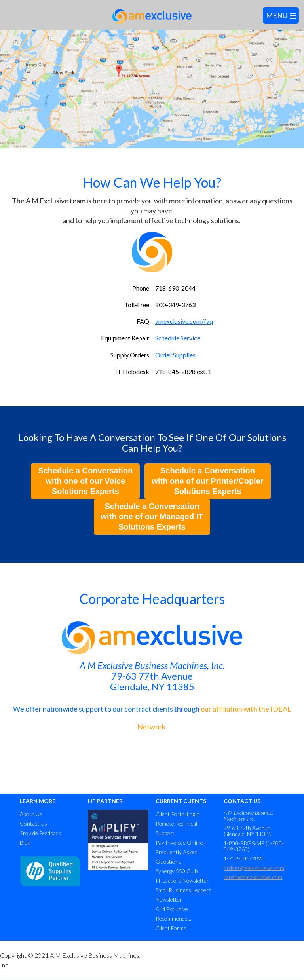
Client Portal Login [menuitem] (178, 814)
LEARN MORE (38, 801)
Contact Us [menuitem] (33, 823)
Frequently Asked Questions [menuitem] (177, 857)
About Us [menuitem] (31, 814)
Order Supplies (175, 355)
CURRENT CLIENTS (181, 801)
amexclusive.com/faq (184, 321)
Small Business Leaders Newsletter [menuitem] (183, 895)
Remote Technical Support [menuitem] (176, 828)
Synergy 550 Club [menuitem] (177, 871)
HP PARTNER (105, 801)
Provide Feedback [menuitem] (40, 833)
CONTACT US (242, 801)
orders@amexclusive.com (254, 868)
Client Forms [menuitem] (171, 928)
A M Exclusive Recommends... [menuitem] (173, 914)
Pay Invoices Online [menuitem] (179, 842)
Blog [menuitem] (25, 842)
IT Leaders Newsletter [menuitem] (182, 880)
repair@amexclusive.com (253, 877)
